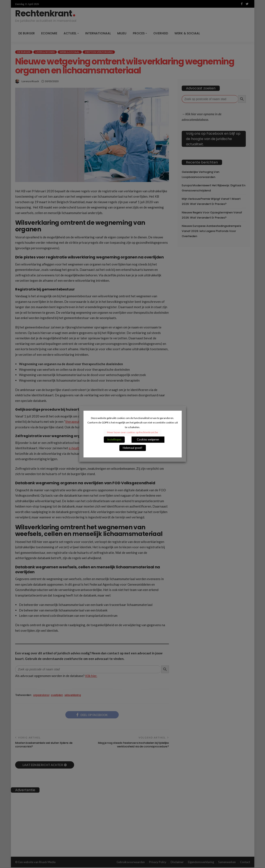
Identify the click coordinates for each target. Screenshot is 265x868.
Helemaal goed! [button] (133, 448)
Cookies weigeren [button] (148, 439)
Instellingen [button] (114, 439)
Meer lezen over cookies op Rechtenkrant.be (132, 432)
